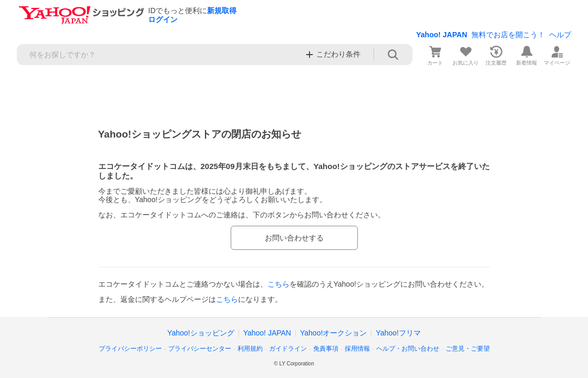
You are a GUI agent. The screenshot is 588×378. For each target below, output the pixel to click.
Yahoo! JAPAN (442, 35)
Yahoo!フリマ (398, 333)
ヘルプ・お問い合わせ (408, 349)
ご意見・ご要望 (468, 349)
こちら (278, 284)
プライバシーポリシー (130, 349)
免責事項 (326, 349)
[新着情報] (527, 55)
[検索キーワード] (158, 55)
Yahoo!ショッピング (200, 333)
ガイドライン (288, 349)
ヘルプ (560, 35)
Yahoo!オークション (333, 333)
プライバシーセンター (200, 349)
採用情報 (357, 349)
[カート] (435, 55)
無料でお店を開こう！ (508, 35)
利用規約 (250, 349)
